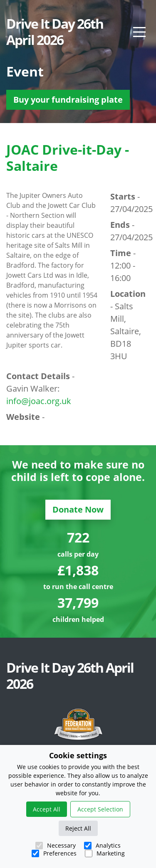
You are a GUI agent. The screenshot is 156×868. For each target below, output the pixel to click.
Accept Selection (100, 809)
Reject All (78, 828)
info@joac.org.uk (39, 401)
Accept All (47, 809)
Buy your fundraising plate (68, 100)
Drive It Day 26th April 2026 (55, 32)
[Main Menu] (139, 32)
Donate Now (78, 509)
